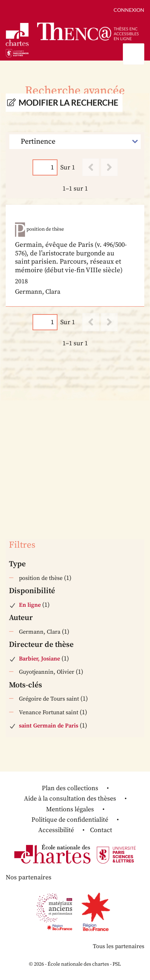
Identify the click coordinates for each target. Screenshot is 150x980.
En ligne (30, 605)
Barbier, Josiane (39, 659)
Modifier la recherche (68, 103)
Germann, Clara (40, 632)
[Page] (45, 167)
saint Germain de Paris (49, 726)
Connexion (129, 10)
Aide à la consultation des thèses (70, 799)
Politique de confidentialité (70, 820)
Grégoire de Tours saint (49, 699)
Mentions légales (70, 809)
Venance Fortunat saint (49, 712)
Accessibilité (56, 830)
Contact (101, 830)
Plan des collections (70, 788)
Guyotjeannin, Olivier (47, 672)
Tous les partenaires (119, 946)
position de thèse (41, 578)
